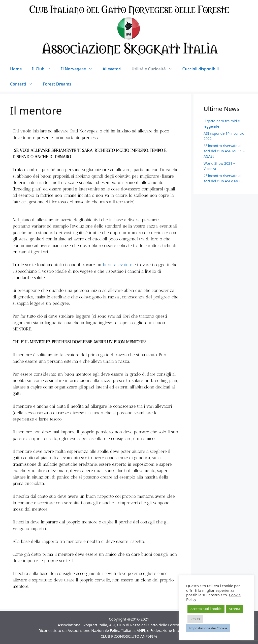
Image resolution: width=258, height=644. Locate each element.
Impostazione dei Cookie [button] (208, 628)
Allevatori (112, 69)
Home (16, 69)
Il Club (44, 69)
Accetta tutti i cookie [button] (206, 609)
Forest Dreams (57, 84)
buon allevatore (118, 265)
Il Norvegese (79, 69)
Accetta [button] (234, 609)
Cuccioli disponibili (201, 69)
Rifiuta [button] (195, 619)
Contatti (24, 84)
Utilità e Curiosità (154, 69)
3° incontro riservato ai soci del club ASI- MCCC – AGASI (224, 151)
